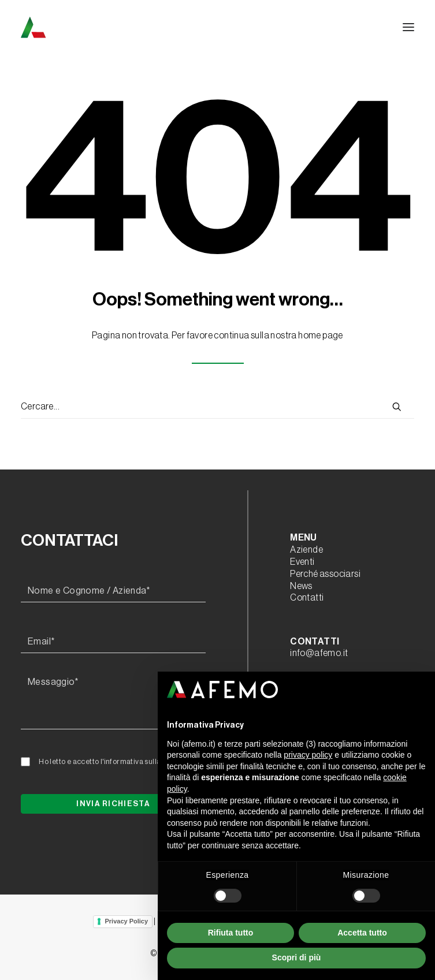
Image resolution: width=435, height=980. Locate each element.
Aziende (306, 550)
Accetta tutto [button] (362, 933)
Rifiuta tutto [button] (231, 933)
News (301, 586)
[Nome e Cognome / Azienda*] (113, 591)
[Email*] (113, 642)
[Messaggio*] (113, 700)
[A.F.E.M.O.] (93, 27)
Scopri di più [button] (297, 957)
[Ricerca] (218, 407)
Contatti (307, 598)
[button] (408, 27)
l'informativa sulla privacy (144, 761)
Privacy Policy (126, 921)
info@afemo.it (319, 653)
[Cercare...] (218, 407)
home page (321, 336)
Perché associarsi (325, 574)
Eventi (302, 562)
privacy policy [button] (308, 755)
